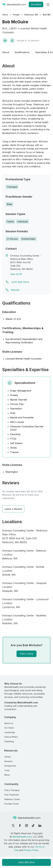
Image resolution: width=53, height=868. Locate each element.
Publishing (9, 741)
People (16, 15)
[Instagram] (26, 826)
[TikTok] (33, 826)
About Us (9, 723)
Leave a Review (13, 509)
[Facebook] (20, 826)
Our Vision (9, 728)
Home (5, 15)
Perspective (10, 766)
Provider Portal (11, 804)
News (7, 775)
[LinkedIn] (40, 826)
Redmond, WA (31, 15)
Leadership (10, 732)
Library (8, 757)
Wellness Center (12, 799)
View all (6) (16, 274)
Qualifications (22, 52)
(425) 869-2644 (20, 282)
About (6, 52)
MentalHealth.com (22, 837)
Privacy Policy (31, 850)
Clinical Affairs (11, 737)
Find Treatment (12, 795)
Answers (8, 761)
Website (15, 290)
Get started (36, 4)
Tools (7, 770)
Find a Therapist (12, 790)
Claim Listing (26, 654)
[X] (13, 826)
